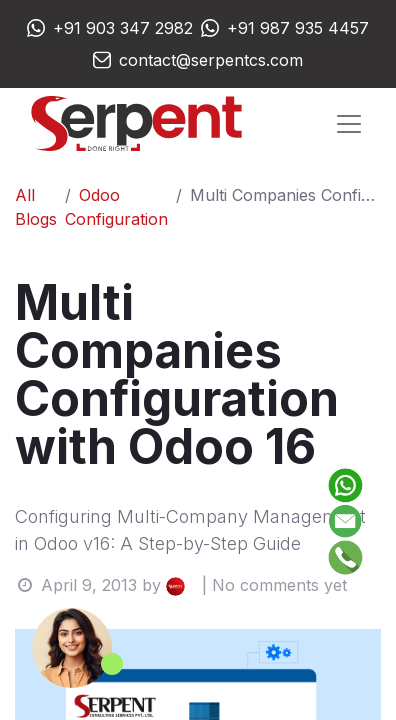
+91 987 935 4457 (298, 28)
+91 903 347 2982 (123, 28)
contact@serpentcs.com (211, 60)
